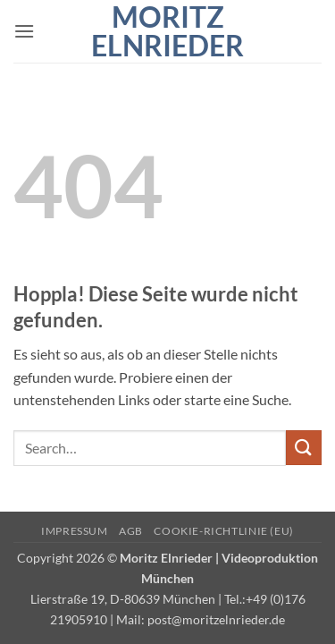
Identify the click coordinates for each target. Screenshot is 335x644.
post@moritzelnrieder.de (216, 619)
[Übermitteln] (304, 448)
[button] (24, 31)
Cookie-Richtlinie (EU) (223, 531)
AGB (131, 531)
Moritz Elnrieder (167, 31)
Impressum (75, 531)
